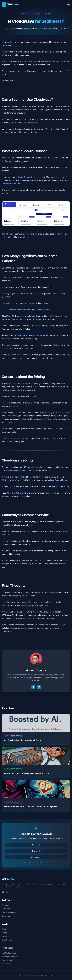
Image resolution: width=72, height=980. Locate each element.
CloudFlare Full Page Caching (20, 310)
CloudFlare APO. (43, 310)
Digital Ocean (24, 177)
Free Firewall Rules (59, 480)
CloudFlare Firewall (9, 912)
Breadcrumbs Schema (10, 957)
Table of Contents (9, 960)
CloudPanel (6, 909)
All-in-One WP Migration (18, 493)
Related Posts (7, 964)
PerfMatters (6, 905)
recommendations (18, 470)
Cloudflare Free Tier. (11, 184)
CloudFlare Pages (9, 916)
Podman (5, 929)
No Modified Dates (9, 953)
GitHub (4, 936)
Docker (5, 933)
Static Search (7, 940)
